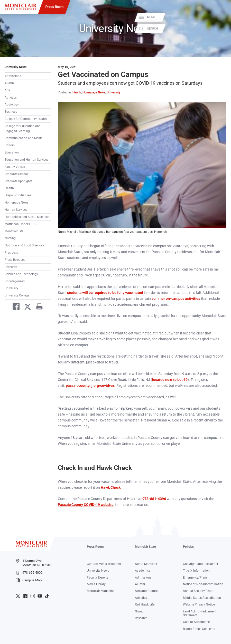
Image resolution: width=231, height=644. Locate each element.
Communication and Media (24, 138)
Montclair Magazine (101, 591)
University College (17, 295)
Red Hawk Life (145, 604)
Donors (10, 145)
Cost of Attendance (196, 622)
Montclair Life (14, 231)
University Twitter (18, 596)
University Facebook (25, 596)
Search (222, 29)
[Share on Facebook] (14, 307)
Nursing (10, 238)
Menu (220, 17)
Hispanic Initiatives (18, 195)
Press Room (54, 7)
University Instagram (33, 596)
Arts (7, 90)
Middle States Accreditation (202, 598)
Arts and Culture (146, 591)
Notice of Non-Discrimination (203, 584)
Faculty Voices (15, 167)
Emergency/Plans (195, 578)
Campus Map (29, 580)
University (11, 288)
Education (12, 152)
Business (11, 112)
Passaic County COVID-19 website (86, 505)
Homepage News (17, 203)
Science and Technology (21, 274)
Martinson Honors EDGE (21, 224)
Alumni (10, 83)
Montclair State (145, 547)
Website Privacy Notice (199, 604)
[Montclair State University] (21, 7)
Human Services (16, 210)
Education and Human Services (26, 160)
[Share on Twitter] (26, 307)
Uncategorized (15, 281)
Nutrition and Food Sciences (24, 245)
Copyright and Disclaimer (201, 564)
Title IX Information (196, 571)
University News (16, 67)
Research (11, 267)
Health (9, 188)
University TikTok (47, 596)
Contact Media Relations (104, 564)
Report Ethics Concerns (199, 629)
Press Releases (15, 260)
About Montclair (146, 564)
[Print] (38, 307)
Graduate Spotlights (19, 181)
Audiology (12, 104)
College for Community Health (26, 119)
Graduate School (16, 174)
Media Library (96, 584)
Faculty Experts (98, 578)
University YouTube (40, 596)
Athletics (11, 98)
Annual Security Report (199, 591)
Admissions (13, 76)
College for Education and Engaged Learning (23, 129)
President (11, 253)
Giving (139, 611)
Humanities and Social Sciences (27, 217)
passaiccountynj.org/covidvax (90, 386)
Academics (143, 571)
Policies (188, 547)
